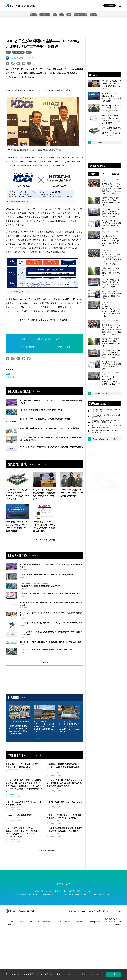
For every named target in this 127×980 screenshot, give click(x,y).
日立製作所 (10, 377)
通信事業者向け (81, 15)
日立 (29, 52)
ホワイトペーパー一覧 (44, 879)
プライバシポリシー (71, 974)
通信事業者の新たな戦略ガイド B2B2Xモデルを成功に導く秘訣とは (106, 432)
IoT (69, 15)
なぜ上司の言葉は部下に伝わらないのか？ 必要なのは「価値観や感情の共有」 (106, 426)
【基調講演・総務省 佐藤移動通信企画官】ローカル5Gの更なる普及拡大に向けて (106, 421)
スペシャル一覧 (97, 143)
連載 (99, 939)
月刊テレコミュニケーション (112, 939)
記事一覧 (44, 691)
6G (62, 15)
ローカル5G (45, 15)
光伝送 (93, 15)
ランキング (91, 939)
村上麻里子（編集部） (18, 58)
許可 (114, 974)
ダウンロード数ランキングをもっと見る (104, 439)
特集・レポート (74, 939)
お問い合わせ (46, 950)
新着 (83, 939)
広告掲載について (34, 950)
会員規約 (68, 950)
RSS (10, 952)
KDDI (8, 374)
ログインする (64, 347)
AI (55, 15)
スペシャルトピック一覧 (44, 540)
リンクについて (57, 950)
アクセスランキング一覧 (100, 393)
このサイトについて (12, 950)
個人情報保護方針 (78, 950)
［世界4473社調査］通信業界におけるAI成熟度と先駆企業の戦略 (106, 416)
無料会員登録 (110, 5)
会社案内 (23, 950)
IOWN (33, 15)
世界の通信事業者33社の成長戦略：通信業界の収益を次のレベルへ (106, 411)
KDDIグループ (18, 52)
